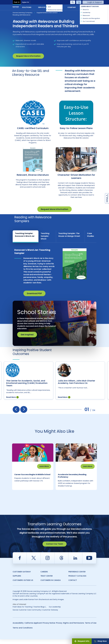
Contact (89, 7)
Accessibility (18, 628)
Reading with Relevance (22, 15)
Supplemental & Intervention (47, 13)
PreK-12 (17, 2)
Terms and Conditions (23, 632)
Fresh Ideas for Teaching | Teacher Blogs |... (30, 611)
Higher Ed (25, 2)
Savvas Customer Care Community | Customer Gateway (35, 614)
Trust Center (47, 581)
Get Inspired (27, 335)
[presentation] (16, 409)
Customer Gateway (22, 576)
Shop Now (100, 641)
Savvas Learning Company (23, 13)
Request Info (82, 641)
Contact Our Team (55, 549)
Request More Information (28, 56)
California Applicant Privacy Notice (40, 628)
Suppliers (17, 581)
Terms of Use (91, 628)
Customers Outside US (23, 585)
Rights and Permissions (74, 628)
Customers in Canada (51, 585)
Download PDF (34, 293)
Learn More (44, 466)
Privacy (59, 628)
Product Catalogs (77, 581)
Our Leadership (55, 611)
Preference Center (77, 576)
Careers (44, 576)
